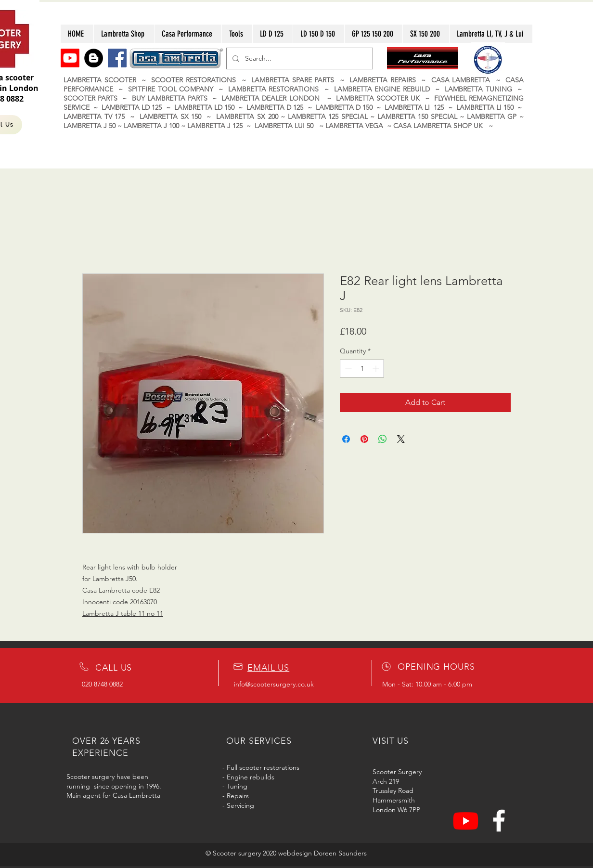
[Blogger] (94, 58)
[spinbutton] (362, 369)
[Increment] (377, 369)
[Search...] (299, 58)
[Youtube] (70, 58)
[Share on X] (401, 439)
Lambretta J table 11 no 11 (123, 613)
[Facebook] (117, 58)
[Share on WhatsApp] (383, 439)
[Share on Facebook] (346, 439)
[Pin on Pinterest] (364, 439)
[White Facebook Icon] (499, 821)
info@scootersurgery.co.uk (274, 684)
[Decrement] (347, 369)
